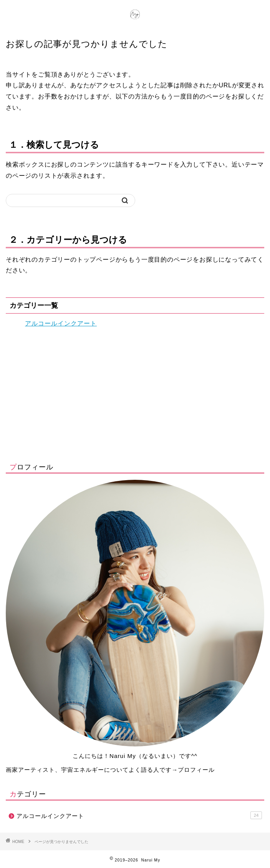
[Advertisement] (135, 393)
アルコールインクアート (61, 323)
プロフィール (196, 770)
